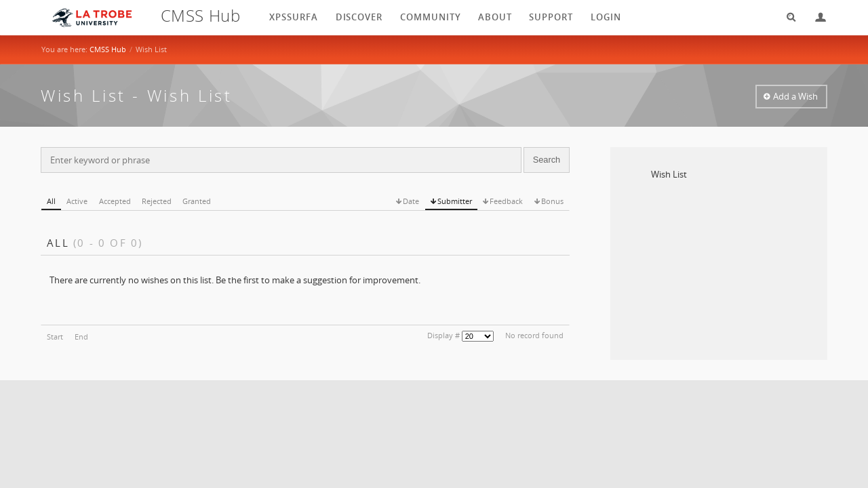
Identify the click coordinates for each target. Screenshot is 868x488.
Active (77, 201)
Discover (359, 17)
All (51, 201)
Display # (443, 335)
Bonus (552, 201)
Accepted (115, 201)
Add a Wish (795, 96)
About (495, 17)
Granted (197, 201)
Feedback (506, 201)
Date (411, 201)
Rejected (157, 201)
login (606, 17)
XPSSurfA (294, 17)
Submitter (455, 201)
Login (815, 17)
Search (787, 17)
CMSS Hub (108, 49)
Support (551, 17)
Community (431, 17)
